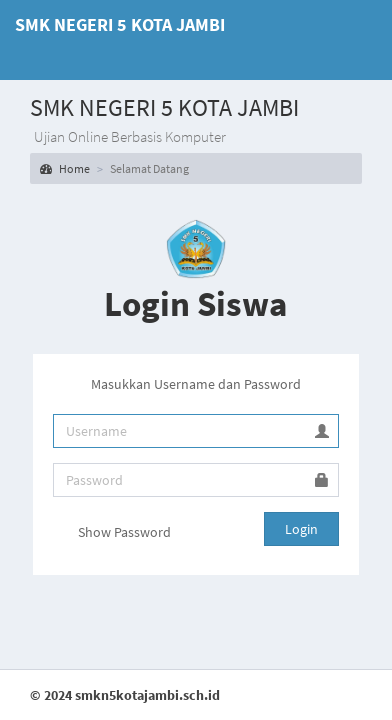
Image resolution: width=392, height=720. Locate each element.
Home (65, 168)
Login (301, 529)
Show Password (112, 534)
